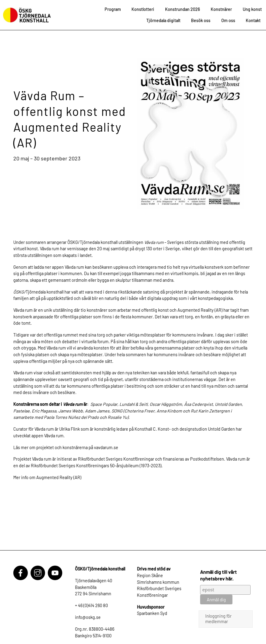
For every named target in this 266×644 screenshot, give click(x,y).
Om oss (228, 20)
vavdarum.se (106, 447)
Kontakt (253, 20)
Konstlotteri (143, 9)
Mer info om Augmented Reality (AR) (47, 477)
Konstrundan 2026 (183, 9)
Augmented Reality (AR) (200, 310)
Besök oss (201, 20)
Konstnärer (221, 9)
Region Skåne (150, 575)
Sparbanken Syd (152, 613)
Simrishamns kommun (158, 582)
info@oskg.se (88, 617)
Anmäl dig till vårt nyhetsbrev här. (218, 575)
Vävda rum (74, 267)
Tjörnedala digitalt (163, 20)
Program (113, 9)
